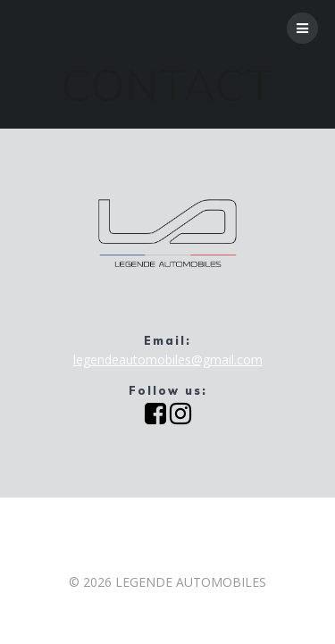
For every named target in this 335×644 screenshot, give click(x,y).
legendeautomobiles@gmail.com (168, 360)
